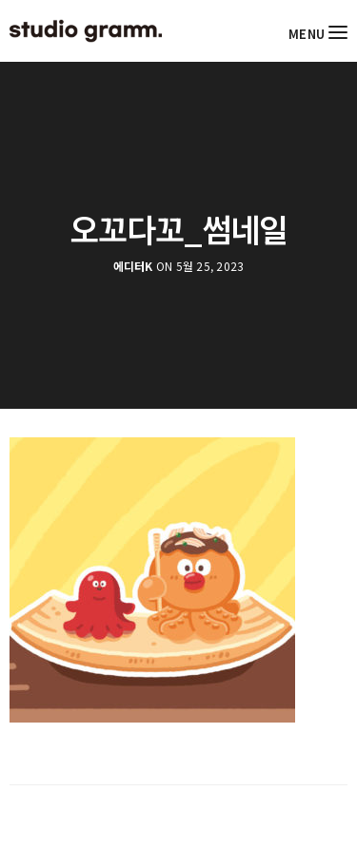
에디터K (133, 266)
